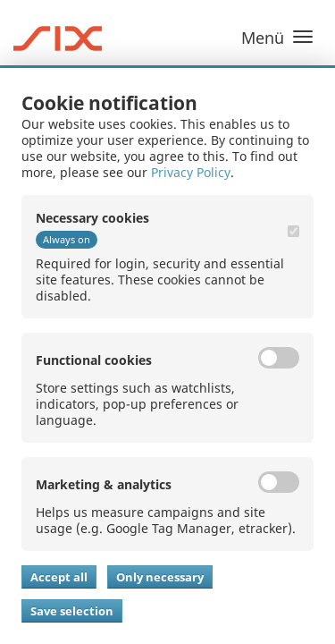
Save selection (72, 611)
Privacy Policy (191, 172)
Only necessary (160, 577)
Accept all (59, 577)
